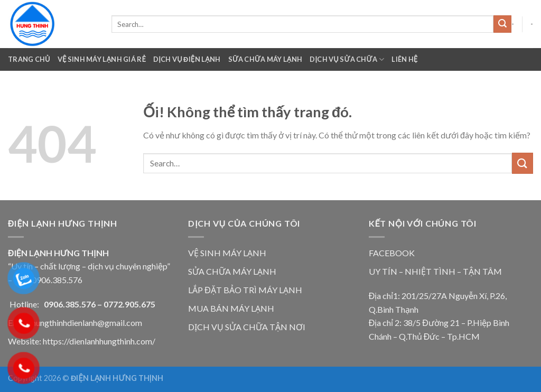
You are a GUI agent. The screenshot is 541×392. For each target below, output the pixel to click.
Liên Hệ (404, 59)
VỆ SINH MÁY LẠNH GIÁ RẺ (102, 59)
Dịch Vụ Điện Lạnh (187, 59)
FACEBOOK (392, 253)
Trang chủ (29, 59)
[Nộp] (502, 24)
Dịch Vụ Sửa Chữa (347, 59)
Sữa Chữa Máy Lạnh (265, 59)
